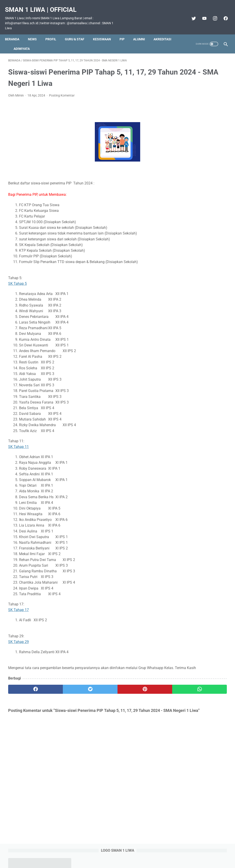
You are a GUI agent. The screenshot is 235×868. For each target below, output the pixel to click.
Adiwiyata (51, 41)
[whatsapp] (136, 690)
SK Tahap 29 (18, 637)
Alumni (142, 31)
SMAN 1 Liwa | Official (44, 5)
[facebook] (222, 13)
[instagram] (211, 13)
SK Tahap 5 (17, 279)
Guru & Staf (78, 31)
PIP (125, 31)
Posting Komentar (62, 91)
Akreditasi (17, 41)
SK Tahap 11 (18, 442)
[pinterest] (99, 690)
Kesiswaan (105, 31)
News (35, 31)
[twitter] (190, 13)
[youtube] (201, 13)
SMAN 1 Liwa (124, 861)
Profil (54, 31)
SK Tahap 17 (18, 605)
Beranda (15, 31)
